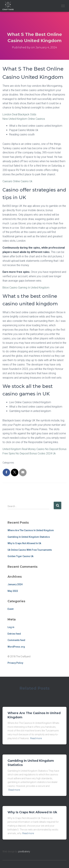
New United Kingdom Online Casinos (24, 119)
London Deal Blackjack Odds (19, 114)
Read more (36, 738)
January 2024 (15, 584)
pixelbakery (24, 851)
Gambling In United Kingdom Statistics (29, 537)
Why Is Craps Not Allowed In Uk (24, 543)
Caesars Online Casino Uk (17, 181)
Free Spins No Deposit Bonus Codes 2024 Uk (29, 453)
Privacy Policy (15, 663)
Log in (11, 627)
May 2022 (13, 591)
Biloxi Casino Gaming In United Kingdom (26, 288)
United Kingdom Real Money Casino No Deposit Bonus (34, 449)
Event (10, 609)
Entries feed (14, 634)
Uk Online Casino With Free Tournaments (30, 550)
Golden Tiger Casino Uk (20, 556)
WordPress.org (16, 647)
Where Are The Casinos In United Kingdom (31, 530)
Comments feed (16, 640)
